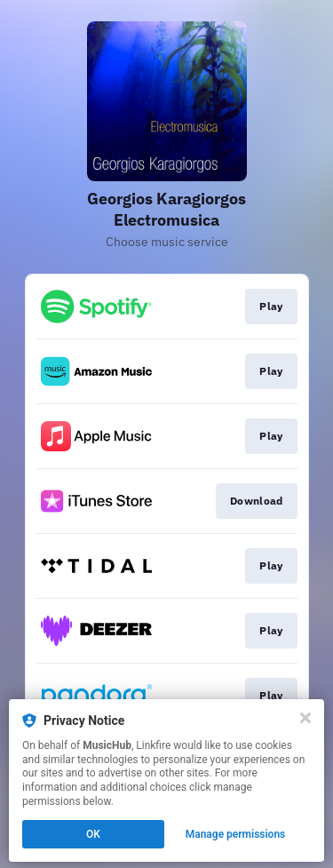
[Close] (305, 718)
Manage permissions (236, 834)
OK (93, 834)
